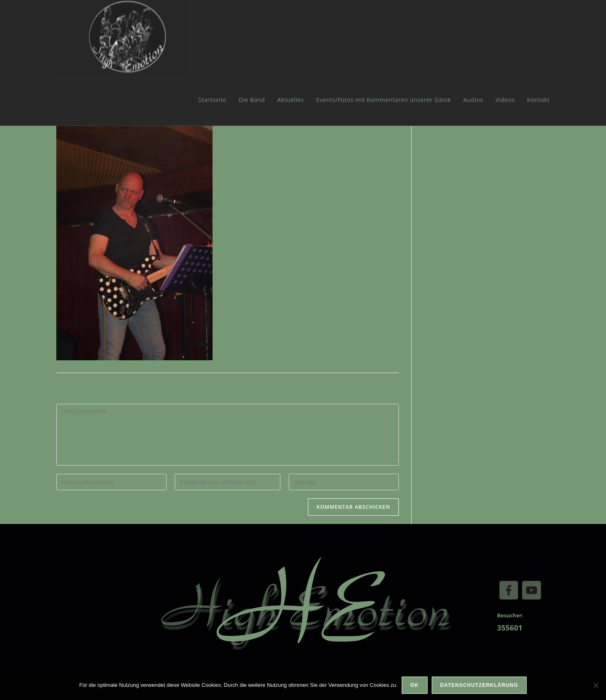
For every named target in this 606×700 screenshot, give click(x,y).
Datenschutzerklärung (479, 685)
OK (414, 685)
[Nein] (596, 685)
